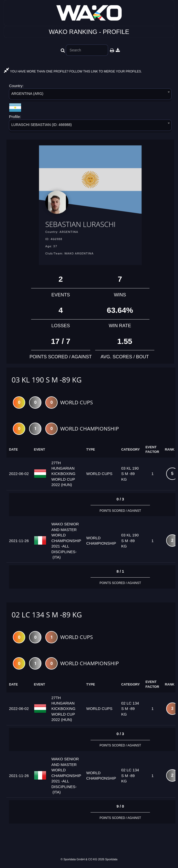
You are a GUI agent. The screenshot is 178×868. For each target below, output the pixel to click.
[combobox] (90, 95)
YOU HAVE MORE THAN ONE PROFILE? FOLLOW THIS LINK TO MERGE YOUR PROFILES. (73, 71)
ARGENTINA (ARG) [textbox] (27, 94)
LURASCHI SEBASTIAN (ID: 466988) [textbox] (42, 125)
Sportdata (111, 859)
